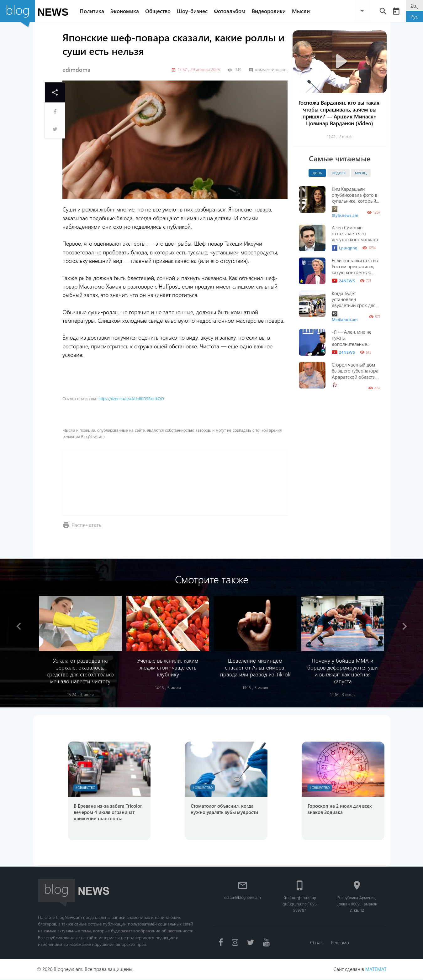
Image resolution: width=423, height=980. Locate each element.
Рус (414, 16)
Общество (159, 11)
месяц (361, 172)
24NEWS (343, 281)
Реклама (340, 943)
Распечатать (87, 525)
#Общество (86, 788)
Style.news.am (345, 212)
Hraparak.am (344, 388)
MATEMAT (376, 970)
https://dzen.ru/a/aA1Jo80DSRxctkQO (131, 398)
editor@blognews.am (243, 898)
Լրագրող (345, 248)
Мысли (302, 11)
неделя (339, 172)
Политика (93, 11)
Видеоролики (270, 11)
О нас (316, 943)
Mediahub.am (345, 317)
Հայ (415, 5)
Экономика (126, 11)
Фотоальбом (231, 11)
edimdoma (76, 70)
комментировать (268, 69)
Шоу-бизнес (194, 11)
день (317, 172)
